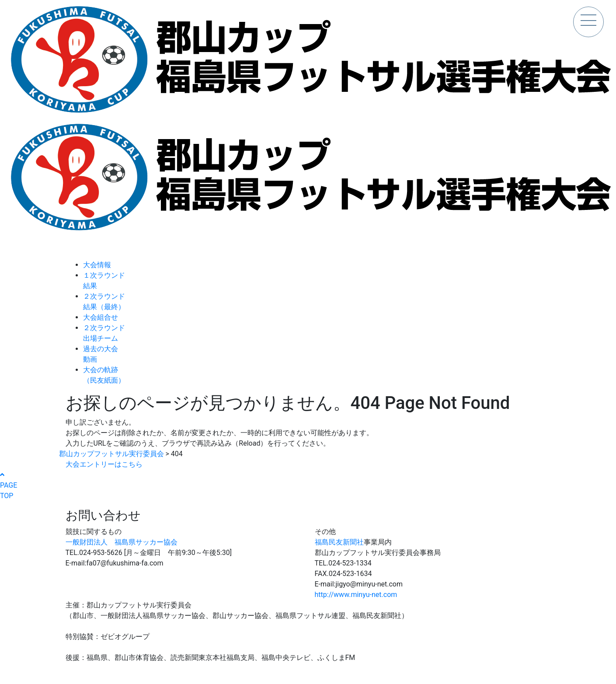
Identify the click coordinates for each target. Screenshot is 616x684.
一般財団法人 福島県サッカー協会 (122, 542)
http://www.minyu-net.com (356, 595)
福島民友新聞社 (339, 542)
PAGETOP (9, 485)
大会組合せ (101, 317)
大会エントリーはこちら (104, 464)
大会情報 (97, 265)
